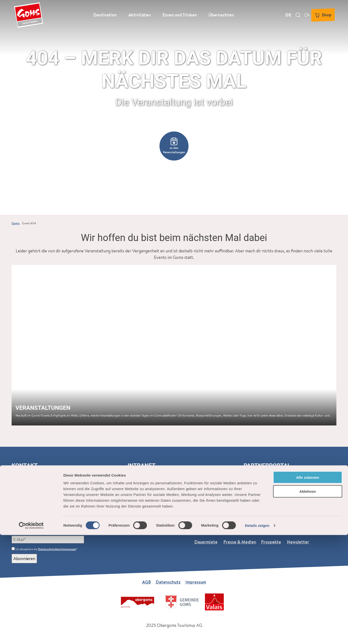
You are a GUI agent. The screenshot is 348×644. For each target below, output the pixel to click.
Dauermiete (206, 542)
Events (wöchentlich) (121, 529)
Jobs (227, 529)
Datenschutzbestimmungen (57, 549)
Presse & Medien (240, 542)
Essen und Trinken (180, 13)
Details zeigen (257, 634)
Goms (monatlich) (79, 529)
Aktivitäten (140, 13)
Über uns (203, 529)
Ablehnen (308, 600)
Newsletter (298, 542)
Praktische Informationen (263, 529)
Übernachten (221, 13)
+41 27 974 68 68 (32, 496)
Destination (105, 13)
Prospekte (271, 542)
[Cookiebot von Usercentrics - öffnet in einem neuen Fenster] (31, 635)
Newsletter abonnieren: (35, 529)
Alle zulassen (308, 586)
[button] (174, 146)
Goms (16, 223)
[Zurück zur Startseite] (27, 13)
